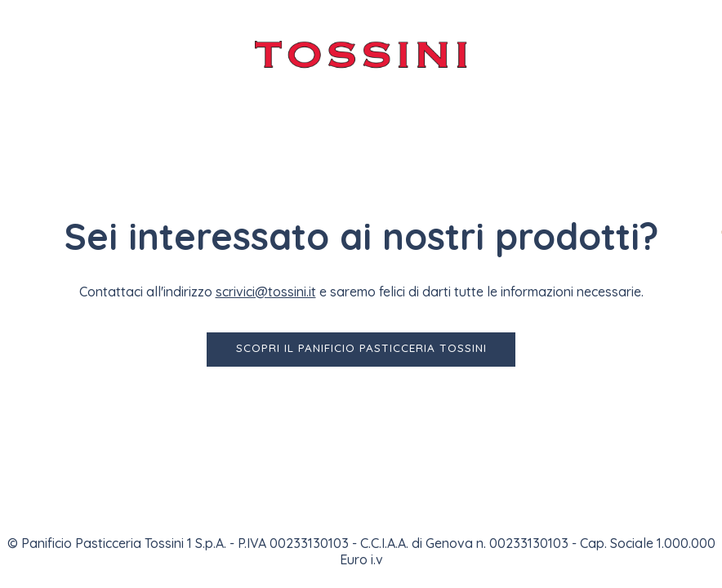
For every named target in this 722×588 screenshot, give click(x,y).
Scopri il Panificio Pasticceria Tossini (361, 347)
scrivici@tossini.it (266, 292)
